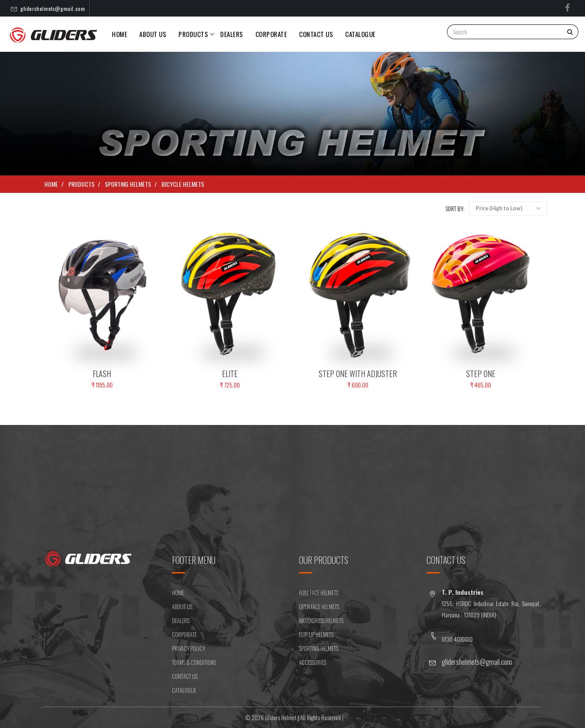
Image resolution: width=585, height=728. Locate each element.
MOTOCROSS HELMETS (321, 620)
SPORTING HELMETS (128, 184)
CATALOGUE (184, 690)
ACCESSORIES (313, 662)
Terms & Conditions (194, 662)
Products (81, 184)
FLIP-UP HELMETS (316, 634)
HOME (178, 593)
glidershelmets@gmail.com (53, 8)
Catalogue (360, 34)
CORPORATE (184, 634)
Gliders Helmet (281, 718)
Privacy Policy (188, 648)
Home (119, 34)
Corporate (271, 34)
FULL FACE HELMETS (319, 593)
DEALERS (232, 34)
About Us (153, 34)
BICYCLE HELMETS (183, 184)
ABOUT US (182, 607)
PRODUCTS (193, 34)
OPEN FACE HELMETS (319, 607)
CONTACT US (316, 34)
